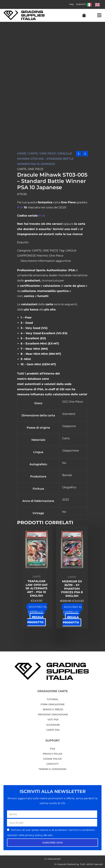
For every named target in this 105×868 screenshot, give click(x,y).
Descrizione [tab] (29, 261)
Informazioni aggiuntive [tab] (54, 261)
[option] (98, 5)
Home (22, 153)
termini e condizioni (82, 830)
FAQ (71, 4)
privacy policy (34, 835)
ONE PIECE (48, 153)
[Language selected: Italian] (95, 4)
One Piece (56, 256)
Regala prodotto (35, 620)
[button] (99, 15)
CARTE (33, 153)
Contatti (81, 4)
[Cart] (84, 15)
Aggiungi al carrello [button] (37, 609)
